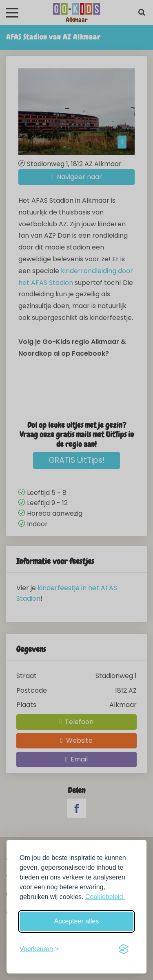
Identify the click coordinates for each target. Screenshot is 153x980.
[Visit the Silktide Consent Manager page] (124, 949)
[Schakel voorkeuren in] (39, 949)
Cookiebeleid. (105, 897)
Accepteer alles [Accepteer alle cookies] (76, 921)
